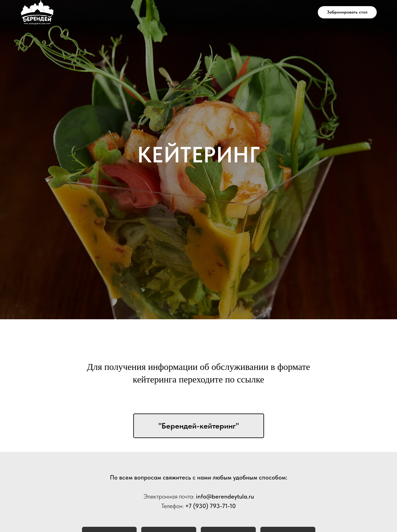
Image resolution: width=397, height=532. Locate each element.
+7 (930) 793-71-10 (210, 506)
